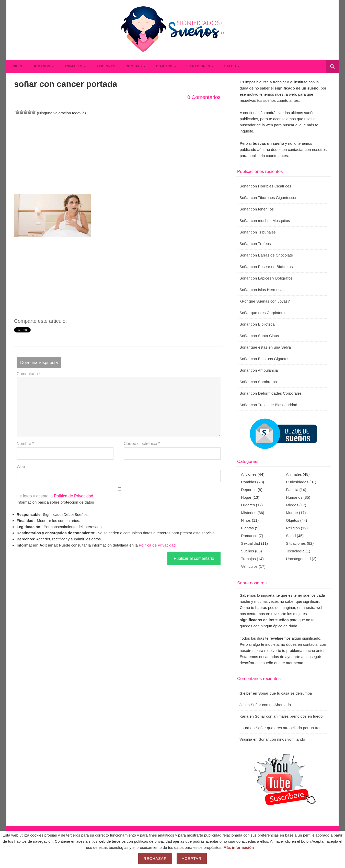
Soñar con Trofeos (255, 244)
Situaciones (198, 66)
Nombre (25, 444)
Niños (246, 520)
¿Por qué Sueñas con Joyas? (265, 301)
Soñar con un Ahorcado (271, 705)
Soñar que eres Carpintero (262, 313)
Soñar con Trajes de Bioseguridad (268, 405)
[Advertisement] (119, 152)
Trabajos (248, 559)
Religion (293, 528)
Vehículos (249, 566)
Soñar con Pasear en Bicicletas (266, 267)
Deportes (249, 490)
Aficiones (106, 66)
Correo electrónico (142, 444)
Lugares (248, 505)
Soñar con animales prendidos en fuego (289, 716)
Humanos (42, 66)
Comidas (134, 66)
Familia (292, 490)
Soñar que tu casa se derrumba (285, 693)
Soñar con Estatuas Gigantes (264, 359)
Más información (239, 847)
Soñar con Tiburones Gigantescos (268, 198)
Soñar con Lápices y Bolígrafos (266, 278)
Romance (249, 536)
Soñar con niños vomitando (282, 739)
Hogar (246, 497)
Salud (230, 66)
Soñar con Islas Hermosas (262, 290)
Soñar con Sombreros (258, 382)
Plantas (247, 528)
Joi (242, 705)
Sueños (248, 551)
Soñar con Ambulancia (259, 370)
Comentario (28, 374)
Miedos (292, 505)
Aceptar (192, 858)
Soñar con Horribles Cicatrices (265, 186)
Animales (73, 66)
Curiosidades (297, 482)
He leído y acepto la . (119, 493)
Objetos (164, 66)
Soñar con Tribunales (258, 232)
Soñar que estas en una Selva (265, 347)
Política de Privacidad (74, 496)
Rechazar (155, 858)
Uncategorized (298, 559)
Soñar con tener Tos (257, 209)
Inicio (17, 66)
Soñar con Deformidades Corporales (271, 393)
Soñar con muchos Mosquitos (265, 221)
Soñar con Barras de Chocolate (266, 255)
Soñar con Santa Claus (259, 336)
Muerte (292, 513)
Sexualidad (250, 543)
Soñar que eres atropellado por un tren (289, 728)
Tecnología (295, 551)
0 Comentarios (204, 97)
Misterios (249, 513)
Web (21, 467)
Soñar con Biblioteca (257, 324)
